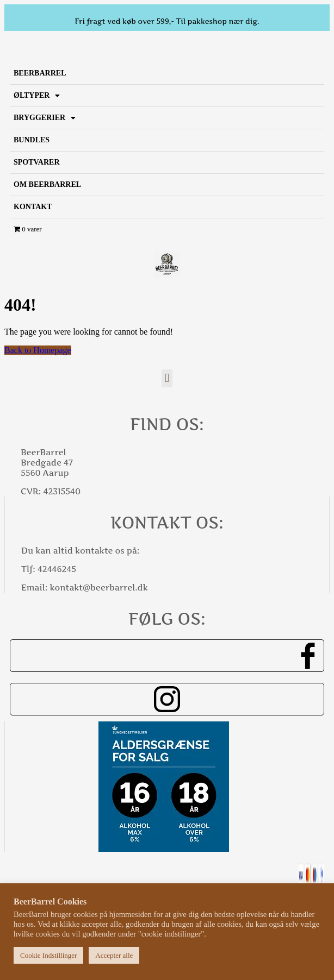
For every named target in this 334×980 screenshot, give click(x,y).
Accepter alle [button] (114, 955)
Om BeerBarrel (47, 184)
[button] (167, 378)
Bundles (32, 140)
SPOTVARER (37, 162)
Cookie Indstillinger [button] (48, 955)
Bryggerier (45, 118)
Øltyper (37, 96)
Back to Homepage (38, 350)
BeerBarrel (40, 73)
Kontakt (33, 207)
